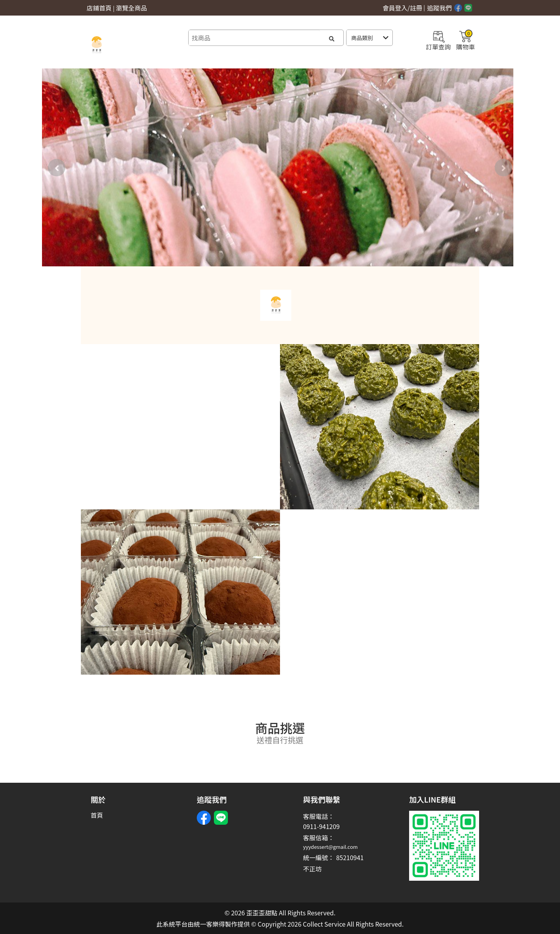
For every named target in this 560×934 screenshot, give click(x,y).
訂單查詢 (438, 40)
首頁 (97, 815)
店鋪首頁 (99, 8)
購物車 (465, 40)
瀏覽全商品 (131, 8)
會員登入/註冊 (402, 8)
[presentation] (57, 167)
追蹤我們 (439, 8)
